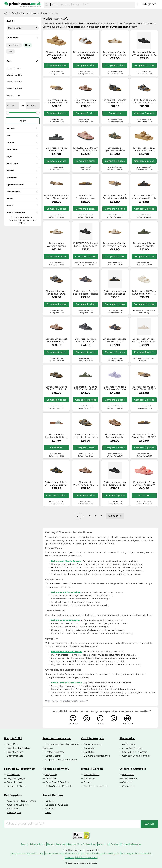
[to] (33, 105)
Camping (127, 782)
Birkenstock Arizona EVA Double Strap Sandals (56, 54)
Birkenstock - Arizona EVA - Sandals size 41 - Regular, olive (86, 388)
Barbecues (90, 778)
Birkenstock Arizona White (66, 592)
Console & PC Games (57, 805)
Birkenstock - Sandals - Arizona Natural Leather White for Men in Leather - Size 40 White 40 (86, 54)
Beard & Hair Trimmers (135, 752)
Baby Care (13, 744)
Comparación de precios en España (100, 853)
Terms (24, 844)
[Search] (46, 5)
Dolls (48, 813)
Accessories (13, 774)
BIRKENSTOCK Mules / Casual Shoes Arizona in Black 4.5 (144, 101)
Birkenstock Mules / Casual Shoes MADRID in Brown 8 (144, 388)
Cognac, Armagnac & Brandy (61, 760)
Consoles (50, 809)
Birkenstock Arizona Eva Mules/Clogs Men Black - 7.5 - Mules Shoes (115, 484)
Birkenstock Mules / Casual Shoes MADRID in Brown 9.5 (56, 101)
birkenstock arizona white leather (23, 222)
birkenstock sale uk (22, 217)
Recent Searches (56, 844)
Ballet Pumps (14, 782)
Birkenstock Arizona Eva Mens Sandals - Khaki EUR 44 (144, 245)
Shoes (44, 13)
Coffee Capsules (54, 756)
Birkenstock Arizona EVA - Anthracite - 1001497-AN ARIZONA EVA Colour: (86, 340)
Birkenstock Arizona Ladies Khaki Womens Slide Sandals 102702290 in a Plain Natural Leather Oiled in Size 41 (86, 436)
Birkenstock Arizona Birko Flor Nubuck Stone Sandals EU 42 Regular (56, 388)
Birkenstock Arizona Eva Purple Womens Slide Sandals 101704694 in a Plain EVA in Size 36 (115, 388)
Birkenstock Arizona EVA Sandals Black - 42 (144, 54)
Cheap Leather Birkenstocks (66, 683)
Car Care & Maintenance (97, 756)
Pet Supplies (13, 795)
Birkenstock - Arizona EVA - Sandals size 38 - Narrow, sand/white (144, 340)
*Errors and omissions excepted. (81, 863)
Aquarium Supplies (17, 805)
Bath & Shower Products (59, 786)
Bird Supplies (14, 813)
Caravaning (128, 786)
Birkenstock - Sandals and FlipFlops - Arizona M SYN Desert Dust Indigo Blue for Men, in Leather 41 (86, 293)
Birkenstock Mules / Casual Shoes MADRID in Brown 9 (115, 197)
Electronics (127, 738)
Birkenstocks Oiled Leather (66, 620)
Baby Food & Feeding (19, 748)
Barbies (50, 801)
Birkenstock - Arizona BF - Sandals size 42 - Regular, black (56, 484)
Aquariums (13, 809)
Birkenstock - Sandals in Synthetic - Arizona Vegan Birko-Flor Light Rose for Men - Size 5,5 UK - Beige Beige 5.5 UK (115, 245)
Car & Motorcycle (93, 738)
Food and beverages (57, 738)
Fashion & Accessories (24, 13)
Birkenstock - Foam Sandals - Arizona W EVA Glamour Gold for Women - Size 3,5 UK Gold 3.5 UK (144, 149)
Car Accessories (92, 744)
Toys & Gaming (53, 795)
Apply (23, 121)
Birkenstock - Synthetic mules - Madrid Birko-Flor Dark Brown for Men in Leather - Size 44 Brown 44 (86, 197)
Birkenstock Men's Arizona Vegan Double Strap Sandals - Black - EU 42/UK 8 (144, 197)
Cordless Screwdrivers (96, 786)
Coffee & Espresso (55, 752)
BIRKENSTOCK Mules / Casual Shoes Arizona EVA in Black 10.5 (86, 245)
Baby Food (51, 778)
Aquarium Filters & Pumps (21, 801)
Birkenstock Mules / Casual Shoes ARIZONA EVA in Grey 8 (56, 149)
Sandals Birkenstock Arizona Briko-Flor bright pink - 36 (56, 340)
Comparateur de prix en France (62, 853)
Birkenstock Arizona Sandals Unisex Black (115, 293)
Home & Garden (92, 769)
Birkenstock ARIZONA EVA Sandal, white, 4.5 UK (144, 293)
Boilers (88, 782)
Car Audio (89, 748)
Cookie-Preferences (131, 844)
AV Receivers (129, 744)
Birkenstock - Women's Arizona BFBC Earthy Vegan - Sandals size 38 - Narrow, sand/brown (56, 245)
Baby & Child (13, 738)
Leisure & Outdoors (133, 769)
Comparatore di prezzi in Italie (27, 853)
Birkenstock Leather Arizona (67, 651)
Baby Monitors (15, 752)
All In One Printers (132, 748)
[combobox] (92, 5)
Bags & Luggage (16, 778)
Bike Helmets (130, 778)
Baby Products (15, 756)
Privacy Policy (37, 844)
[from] (13, 105)
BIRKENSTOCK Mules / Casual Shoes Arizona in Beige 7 (86, 149)
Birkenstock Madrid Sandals (66, 561)
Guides (114, 844)
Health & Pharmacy (56, 769)
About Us (103, 844)
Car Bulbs (89, 752)
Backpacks (128, 774)
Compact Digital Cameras (136, 756)
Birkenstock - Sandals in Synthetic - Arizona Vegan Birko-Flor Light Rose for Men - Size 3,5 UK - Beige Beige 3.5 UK (115, 54)
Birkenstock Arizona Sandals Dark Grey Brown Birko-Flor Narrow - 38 (56, 293)
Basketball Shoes (16, 786)
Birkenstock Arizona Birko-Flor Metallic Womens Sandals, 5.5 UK (86, 101)
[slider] (8, 113)
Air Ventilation (92, 774)
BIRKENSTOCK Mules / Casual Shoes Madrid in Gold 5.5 (56, 197)
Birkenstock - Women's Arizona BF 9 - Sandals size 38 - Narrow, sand (86, 484)
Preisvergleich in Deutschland (81, 857)
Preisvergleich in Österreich (136, 853)
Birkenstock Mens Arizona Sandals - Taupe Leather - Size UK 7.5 (115, 436)
